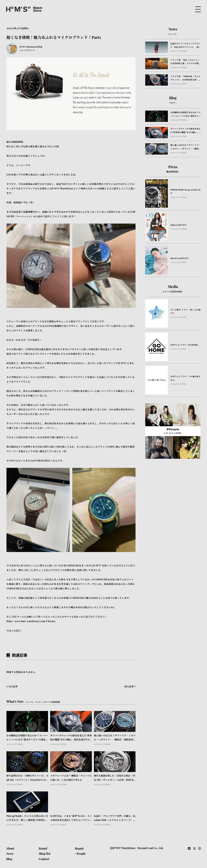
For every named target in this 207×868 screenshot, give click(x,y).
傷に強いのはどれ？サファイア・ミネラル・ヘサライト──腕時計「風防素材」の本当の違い (115, 738)
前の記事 (130, 686)
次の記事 (12, 686)
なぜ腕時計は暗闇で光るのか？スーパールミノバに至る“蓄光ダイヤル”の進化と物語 (27, 738)
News (10, 854)
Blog (9, 859)
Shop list (44, 854)
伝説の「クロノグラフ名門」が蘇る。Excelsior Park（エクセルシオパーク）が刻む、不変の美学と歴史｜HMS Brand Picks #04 (115, 818)
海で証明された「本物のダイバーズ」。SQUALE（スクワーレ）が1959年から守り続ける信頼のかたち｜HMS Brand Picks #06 (27, 778)
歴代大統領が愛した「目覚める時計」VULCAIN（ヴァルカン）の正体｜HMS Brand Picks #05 (115, 778)
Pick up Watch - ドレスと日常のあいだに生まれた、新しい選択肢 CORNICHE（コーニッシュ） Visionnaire (27, 818)
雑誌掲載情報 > (173, 172)
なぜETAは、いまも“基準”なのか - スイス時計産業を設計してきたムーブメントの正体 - (71, 818)
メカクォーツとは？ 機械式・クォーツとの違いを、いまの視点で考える (71, 778)
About (10, 848)
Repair (79, 848)
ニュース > (173, 34)
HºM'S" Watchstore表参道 (31, 47)
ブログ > (173, 103)
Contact (44, 859)
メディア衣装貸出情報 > (173, 292)
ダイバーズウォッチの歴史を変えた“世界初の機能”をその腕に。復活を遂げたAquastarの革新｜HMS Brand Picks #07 (71, 738)
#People (80, 854)
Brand (43, 848)
